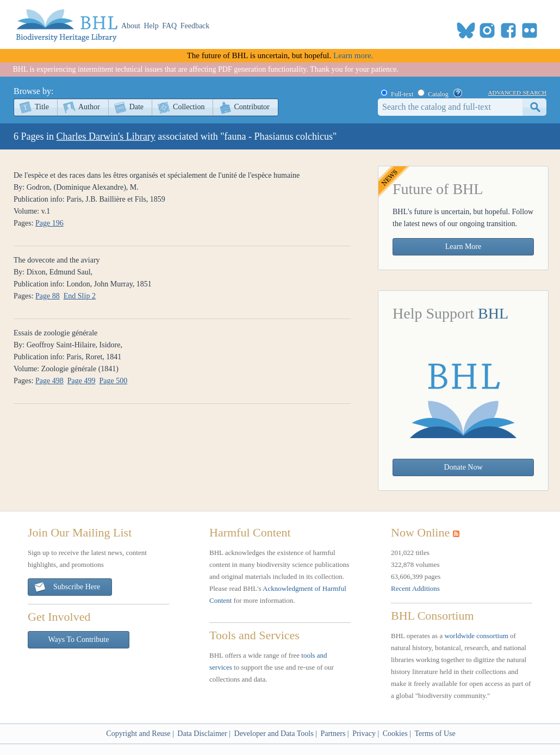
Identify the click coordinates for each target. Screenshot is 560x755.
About (131, 26)
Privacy (364, 734)
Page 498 (49, 381)
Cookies (395, 734)
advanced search (517, 92)
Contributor (251, 107)
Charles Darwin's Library (106, 136)
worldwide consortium (476, 636)
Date (136, 107)
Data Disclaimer (202, 734)
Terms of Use (435, 734)
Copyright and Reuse (138, 734)
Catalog (438, 94)
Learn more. (353, 55)
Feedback (195, 26)
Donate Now (463, 467)
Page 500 (114, 381)
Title (42, 107)
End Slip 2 (80, 296)
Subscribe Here (67, 587)
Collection (189, 107)
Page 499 (82, 381)
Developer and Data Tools (274, 734)
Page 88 (48, 296)
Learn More (463, 247)
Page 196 (49, 223)
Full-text (402, 94)
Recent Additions (415, 588)
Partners (333, 734)
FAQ (169, 26)
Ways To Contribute (79, 639)
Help (151, 26)
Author (89, 107)
